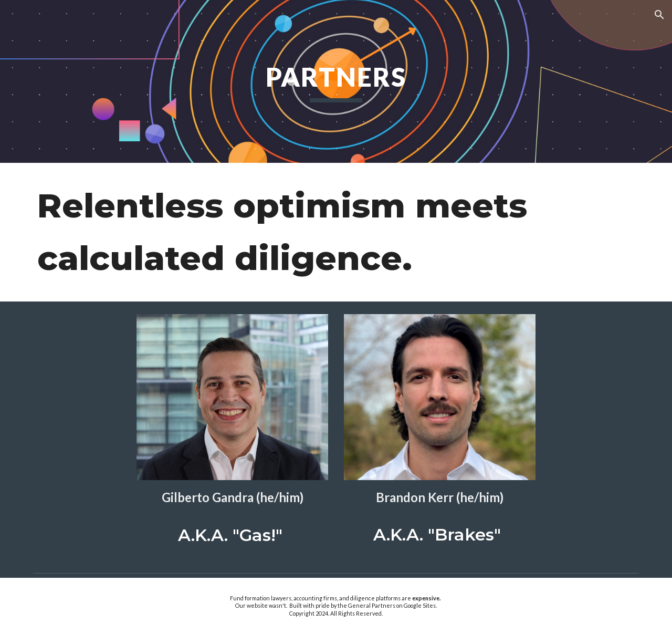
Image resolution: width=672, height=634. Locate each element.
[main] (336, 81)
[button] (659, 15)
